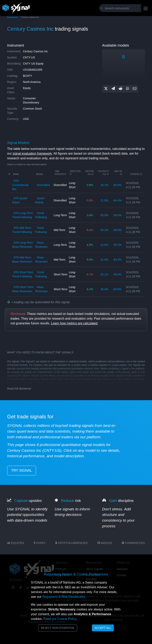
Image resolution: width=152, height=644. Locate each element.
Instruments (12, 17)
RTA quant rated (20, 200)
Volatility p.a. (103, 173)
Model (40, 174)
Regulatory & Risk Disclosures (64, 597)
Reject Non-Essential (58, 628)
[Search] (125, 8)
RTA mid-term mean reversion (22, 260)
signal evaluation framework (32, 153)
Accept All (103, 628)
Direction (75, 173)
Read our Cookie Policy (60, 619)
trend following (41, 215)
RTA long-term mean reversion (22, 245)
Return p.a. (90, 173)
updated (136, 174)
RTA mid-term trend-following (22, 230)
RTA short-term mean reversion (23, 289)
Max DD (118, 173)
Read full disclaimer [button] (19, 389)
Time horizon (60, 173)
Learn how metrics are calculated (74, 323)
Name (16, 174)
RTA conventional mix (20, 185)
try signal (22, 470)
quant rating (40, 200)
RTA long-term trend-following (22, 215)
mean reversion (41, 245)
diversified (43, 185)
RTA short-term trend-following (23, 274)
